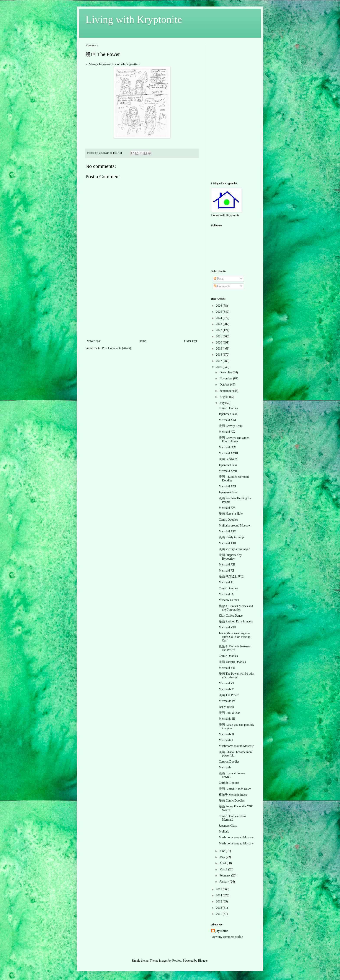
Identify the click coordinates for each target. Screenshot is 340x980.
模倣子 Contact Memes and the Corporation (236, 608)
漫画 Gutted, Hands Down (235, 789)
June (223, 851)
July (222, 403)
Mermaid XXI (227, 420)
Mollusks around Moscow (235, 526)
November (226, 378)
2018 (219, 355)
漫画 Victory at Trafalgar (234, 549)
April (223, 863)
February (225, 876)
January (225, 882)
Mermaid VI (226, 683)
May (223, 857)
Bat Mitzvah (226, 707)
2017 (219, 361)
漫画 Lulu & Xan (230, 713)
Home (142, 341)
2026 (219, 306)
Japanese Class (228, 414)
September (226, 391)
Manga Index (98, 64)
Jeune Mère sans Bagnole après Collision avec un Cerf (235, 637)
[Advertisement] (142, 306)
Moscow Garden (229, 600)
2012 (219, 908)
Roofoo (177, 961)
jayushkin (222, 931)
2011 (219, 914)
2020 (219, 343)
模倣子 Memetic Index (233, 795)
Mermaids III (227, 719)
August (224, 397)
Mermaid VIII (227, 627)
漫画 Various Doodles (232, 662)
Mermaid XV (227, 508)
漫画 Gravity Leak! (231, 426)
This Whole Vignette (124, 64)
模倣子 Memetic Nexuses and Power (235, 648)
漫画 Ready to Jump (231, 537)
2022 (219, 330)
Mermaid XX (227, 432)
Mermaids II (226, 734)
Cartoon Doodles (229, 762)
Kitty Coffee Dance (231, 616)
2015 (219, 889)
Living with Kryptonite (134, 19)
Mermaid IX (226, 594)
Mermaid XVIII (228, 453)
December (226, 372)
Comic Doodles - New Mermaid (232, 818)
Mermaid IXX (227, 447)
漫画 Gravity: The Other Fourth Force (234, 440)
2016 (219, 367)
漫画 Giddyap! (228, 459)
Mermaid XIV (227, 531)
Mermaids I (226, 740)
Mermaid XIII (227, 543)
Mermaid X (226, 582)
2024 (219, 318)
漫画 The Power (229, 695)
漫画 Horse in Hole (231, 514)
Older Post (191, 341)
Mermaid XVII (228, 471)
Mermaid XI (226, 571)
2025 (219, 312)
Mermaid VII (227, 668)
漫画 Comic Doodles (232, 801)
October (225, 385)
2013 (219, 901)
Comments (222, 286)
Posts (219, 279)
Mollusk (224, 832)
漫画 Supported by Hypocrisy (230, 557)
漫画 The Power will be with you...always (236, 675)
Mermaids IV (227, 701)
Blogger (203, 961)
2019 (219, 349)
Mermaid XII (227, 565)
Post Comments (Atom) (117, 348)
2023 (219, 324)
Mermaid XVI (227, 486)
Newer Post (94, 341)
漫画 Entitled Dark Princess (236, 621)
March (224, 869)
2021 (219, 336)
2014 (219, 895)
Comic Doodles (228, 408)
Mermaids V (226, 689)
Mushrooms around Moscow (236, 746)
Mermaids (225, 767)
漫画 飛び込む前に (231, 576)
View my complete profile (227, 937)
